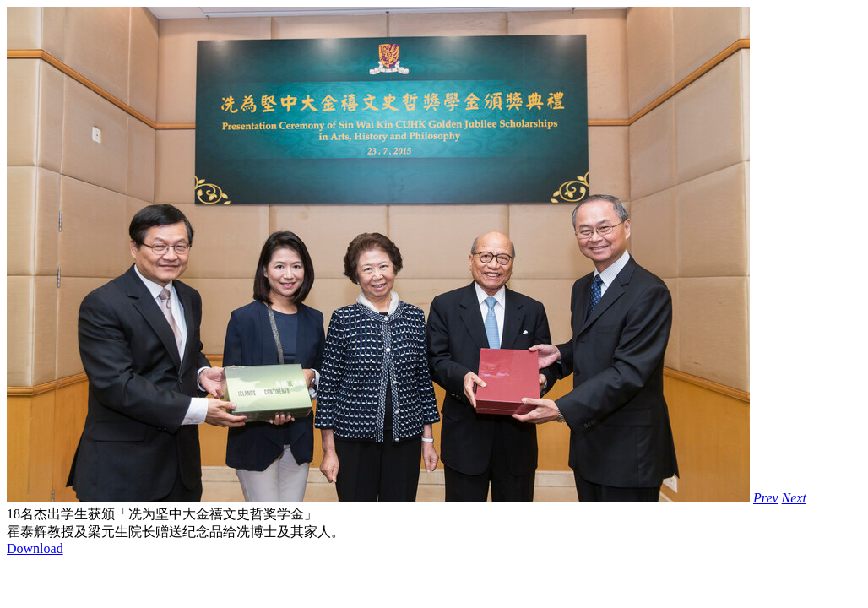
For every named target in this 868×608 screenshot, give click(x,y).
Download (35, 548)
